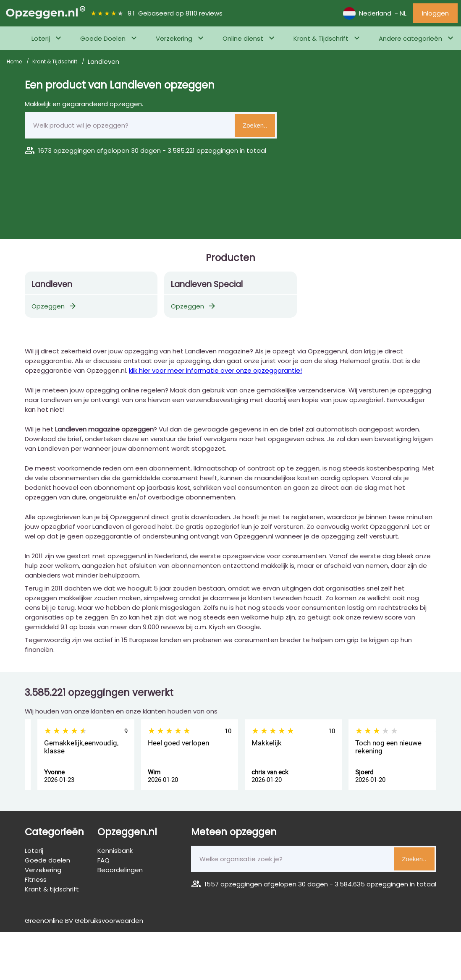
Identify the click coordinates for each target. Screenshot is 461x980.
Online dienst (243, 38)
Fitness (36, 879)
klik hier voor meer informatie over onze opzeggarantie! (215, 370)
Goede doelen (47, 860)
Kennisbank (115, 851)
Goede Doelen (103, 38)
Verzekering (174, 38)
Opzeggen (54, 306)
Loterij (41, 38)
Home (15, 61)
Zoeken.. (255, 125)
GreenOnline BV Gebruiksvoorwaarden (84, 921)
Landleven (52, 284)
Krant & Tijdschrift (321, 38)
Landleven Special (207, 284)
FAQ (103, 860)
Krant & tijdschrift (52, 889)
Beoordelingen (120, 870)
